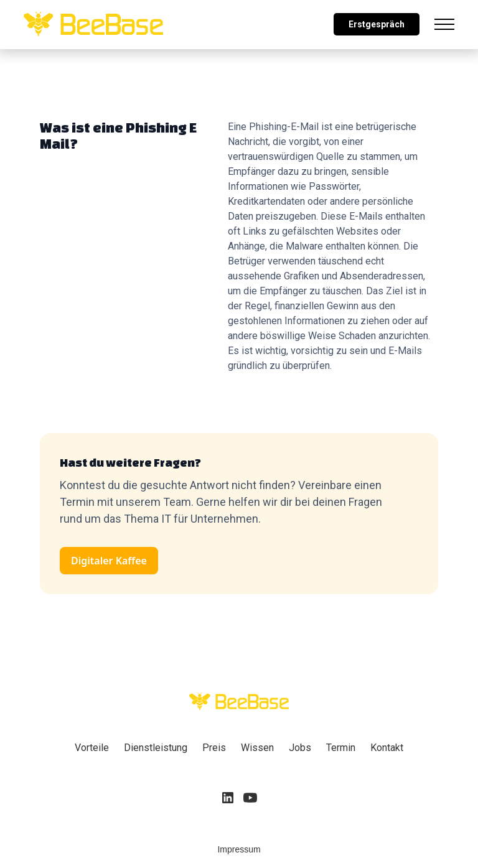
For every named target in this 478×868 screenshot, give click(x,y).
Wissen (257, 748)
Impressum (239, 849)
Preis (214, 748)
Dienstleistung (156, 748)
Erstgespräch (377, 24)
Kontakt (387, 748)
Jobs (300, 748)
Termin (341, 748)
